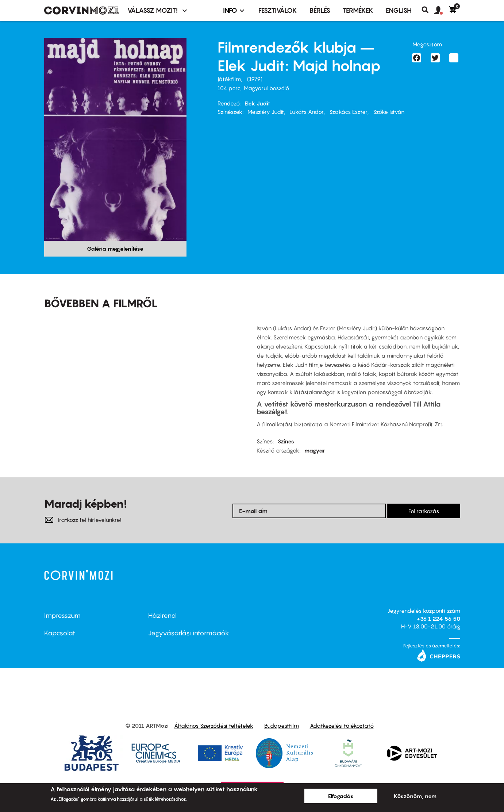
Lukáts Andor (307, 112)
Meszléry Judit (266, 112)
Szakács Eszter (348, 112)
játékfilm (229, 79)
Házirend (162, 615)
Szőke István (389, 112)
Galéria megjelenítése (115, 249)
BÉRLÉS (320, 10)
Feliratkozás (424, 511)
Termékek (358, 10)
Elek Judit (257, 103)
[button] (442, 11)
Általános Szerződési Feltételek (214, 726)
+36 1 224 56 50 (438, 619)
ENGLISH (399, 10)
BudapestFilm (282, 726)
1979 (255, 79)
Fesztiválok (278, 10)
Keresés (428, 10)
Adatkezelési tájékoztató (342, 726)
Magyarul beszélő (266, 88)
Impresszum (62, 615)
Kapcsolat (60, 633)
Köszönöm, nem (415, 796)
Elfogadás (341, 796)
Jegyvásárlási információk (189, 633)
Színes (286, 441)
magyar (315, 450)
